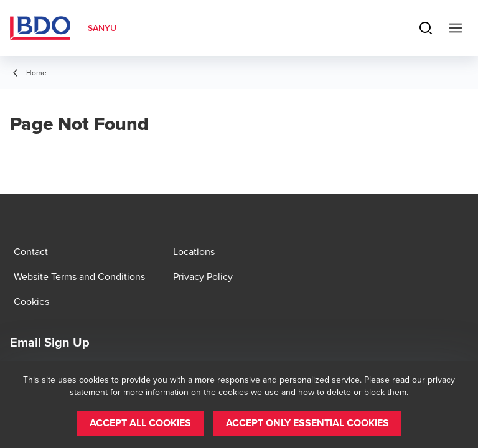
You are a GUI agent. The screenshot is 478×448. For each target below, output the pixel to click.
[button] (140, 423)
